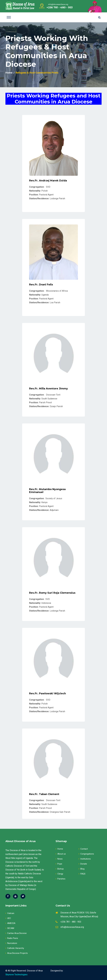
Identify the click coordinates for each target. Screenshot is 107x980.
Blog (82, 869)
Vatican (10, 913)
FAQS (82, 874)
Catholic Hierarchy (15, 948)
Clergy (59, 874)
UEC (8, 918)
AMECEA (10, 923)
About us (61, 854)
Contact (83, 849)
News (59, 859)
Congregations (86, 854)
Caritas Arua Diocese (16, 933)
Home (9, 73)
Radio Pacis (12, 938)
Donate (83, 864)
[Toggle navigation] (9, 17)
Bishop (60, 869)
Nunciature (11, 943)
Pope (59, 864)
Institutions (85, 859)
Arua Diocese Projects (17, 953)
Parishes (60, 879)
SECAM (10, 928)
